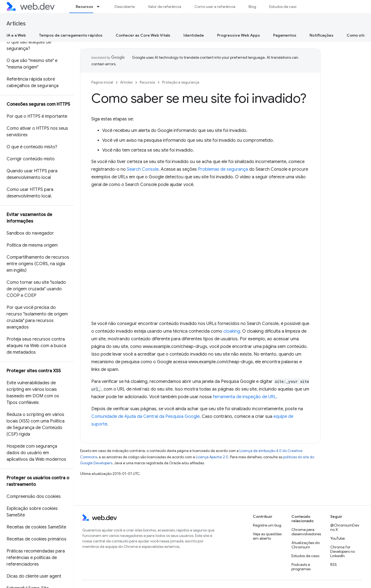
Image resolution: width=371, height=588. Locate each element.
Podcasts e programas (301, 567)
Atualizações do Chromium (306, 545)
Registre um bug (267, 525)
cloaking (232, 331)
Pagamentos (285, 35)
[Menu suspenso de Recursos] (101, 7)
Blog (252, 7)
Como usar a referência (215, 7)
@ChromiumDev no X (345, 527)
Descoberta (125, 7)
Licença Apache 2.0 (212, 457)
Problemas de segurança (223, 169)
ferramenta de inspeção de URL (244, 397)
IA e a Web (16, 35)
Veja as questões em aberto (267, 536)
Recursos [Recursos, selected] (84, 7)
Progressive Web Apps (239, 35)
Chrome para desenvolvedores (306, 532)
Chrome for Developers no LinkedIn (343, 551)
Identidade (194, 35)
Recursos (147, 82)
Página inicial (102, 82)
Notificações (322, 35)
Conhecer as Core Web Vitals (143, 35)
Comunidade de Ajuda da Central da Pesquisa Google (145, 416)
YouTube (338, 538)
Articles (16, 24)
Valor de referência (165, 7)
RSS (334, 565)
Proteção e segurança (181, 82)
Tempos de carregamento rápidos (71, 35)
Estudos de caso (283, 7)
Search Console (143, 169)
